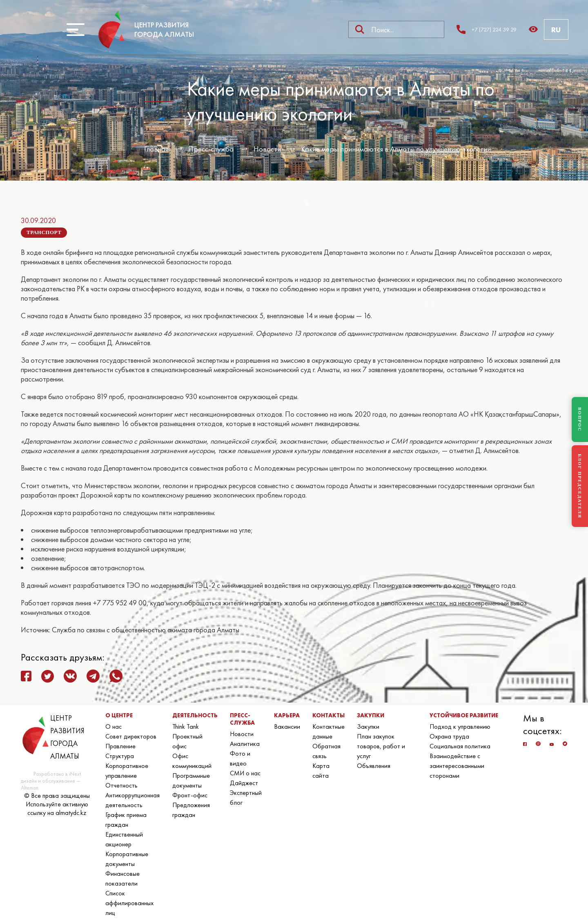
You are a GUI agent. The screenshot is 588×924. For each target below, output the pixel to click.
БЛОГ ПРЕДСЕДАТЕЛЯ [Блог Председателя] (580, 486)
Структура (120, 756)
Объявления (374, 766)
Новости (267, 149)
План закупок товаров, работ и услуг (381, 746)
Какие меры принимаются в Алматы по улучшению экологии (396, 149)
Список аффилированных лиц (129, 903)
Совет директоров (131, 736)
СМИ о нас (245, 773)
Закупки (368, 726)
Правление (120, 746)
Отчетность (121, 785)
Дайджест (244, 783)
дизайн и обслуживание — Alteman (51, 784)
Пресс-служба (211, 149)
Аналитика (245, 744)
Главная (156, 149)
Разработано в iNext (57, 774)
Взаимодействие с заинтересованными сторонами (457, 766)
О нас (114, 726)
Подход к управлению (460, 726)
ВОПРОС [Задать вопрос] (580, 420)
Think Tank (186, 726)
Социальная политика (460, 746)
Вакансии (287, 726)
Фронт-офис (190, 795)
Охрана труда (449, 736)
